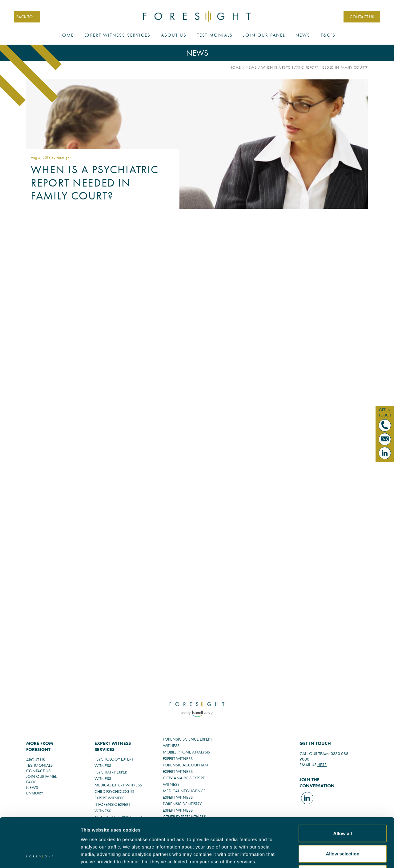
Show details (348, 856)
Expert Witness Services (117, 35)
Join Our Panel (264, 35)
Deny (343, 828)
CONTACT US (362, 17)
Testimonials (215, 35)
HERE (322, 765)
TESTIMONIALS (39, 765)
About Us (174, 35)
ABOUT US (36, 760)
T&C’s (328, 35)
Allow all (343, 787)
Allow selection (342, 808)
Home (66, 35)
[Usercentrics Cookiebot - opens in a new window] (40, 856)
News (303, 35)
